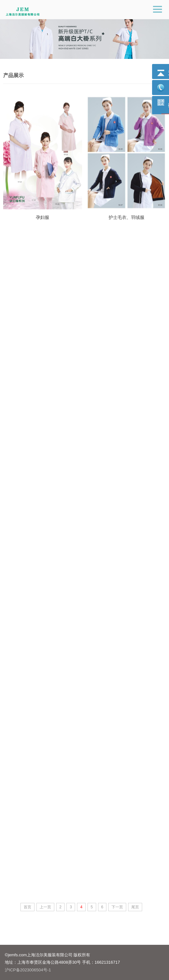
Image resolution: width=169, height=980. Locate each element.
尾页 (135, 907)
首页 (27, 907)
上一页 (45, 907)
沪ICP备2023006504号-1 (28, 970)
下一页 (117, 907)
